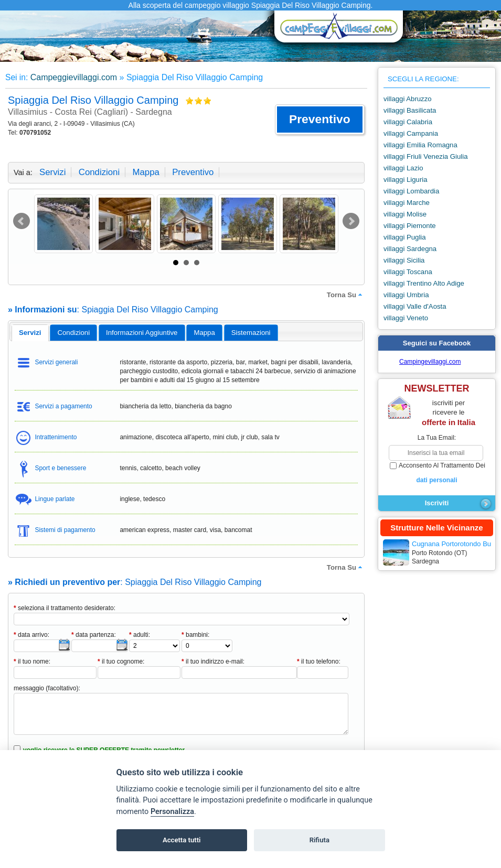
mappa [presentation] (204, 333)
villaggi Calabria (408, 122)
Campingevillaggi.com (430, 362)
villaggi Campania (411, 133)
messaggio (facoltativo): (47, 688)
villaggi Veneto (406, 318)
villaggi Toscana (408, 272)
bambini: (195, 635)
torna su (346, 295)
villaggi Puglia (405, 237)
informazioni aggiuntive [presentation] (142, 333)
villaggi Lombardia (411, 191)
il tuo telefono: (319, 661)
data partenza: (94, 635)
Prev (22, 221)
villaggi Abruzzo (408, 99)
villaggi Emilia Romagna (420, 145)
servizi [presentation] (30, 333)
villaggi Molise (405, 214)
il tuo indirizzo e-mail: (213, 661)
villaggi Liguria (406, 180)
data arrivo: (31, 635)
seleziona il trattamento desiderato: (65, 608)
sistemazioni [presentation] (251, 333)
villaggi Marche (407, 203)
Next (351, 221)
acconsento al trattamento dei (437, 473)
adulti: (140, 635)
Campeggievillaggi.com (74, 77)
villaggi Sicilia (404, 260)
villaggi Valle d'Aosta (415, 306)
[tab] (30, 333)
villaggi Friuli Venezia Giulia (426, 156)
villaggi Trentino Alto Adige (424, 283)
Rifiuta (319, 840)
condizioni (99, 172)
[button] (320, 120)
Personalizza (172, 812)
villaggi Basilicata (410, 110)
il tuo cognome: (121, 661)
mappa (146, 172)
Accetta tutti (182, 840)
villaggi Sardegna (410, 249)
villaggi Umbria (406, 295)
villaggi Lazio (403, 168)
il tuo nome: (32, 661)
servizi (52, 172)
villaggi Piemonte (410, 226)
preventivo (193, 172)
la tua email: (437, 438)
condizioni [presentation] (74, 333)
